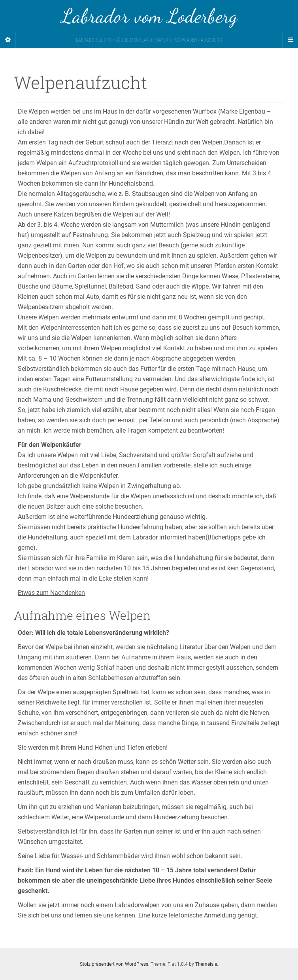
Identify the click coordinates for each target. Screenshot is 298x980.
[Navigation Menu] (290, 40)
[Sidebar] (8, 40)
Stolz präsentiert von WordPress (114, 964)
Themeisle (206, 964)
